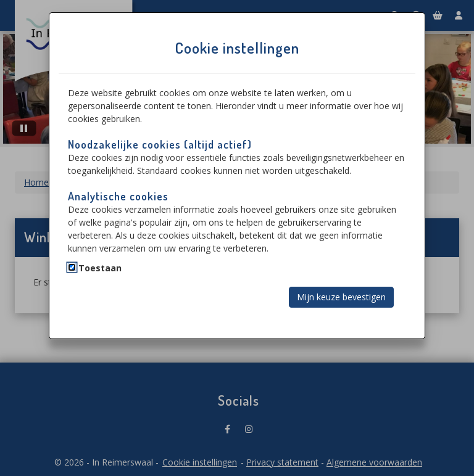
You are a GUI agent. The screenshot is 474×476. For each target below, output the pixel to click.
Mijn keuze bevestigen (341, 297)
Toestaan (100, 268)
